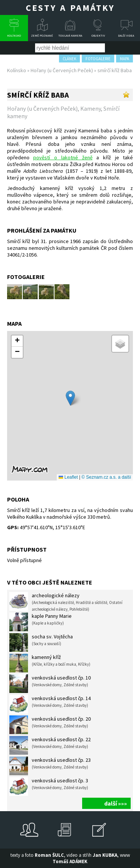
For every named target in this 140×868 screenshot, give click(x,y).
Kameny (91, 108)
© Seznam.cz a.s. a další (106, 477)
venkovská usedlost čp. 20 (50, 725)
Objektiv (98, 36)
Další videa (126, 36)
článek (69, 59)
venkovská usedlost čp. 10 (50, 684)
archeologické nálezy (66, 602)
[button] (70, 398)
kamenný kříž (50, 663)
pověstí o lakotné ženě (63, 157)
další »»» (116, 803)
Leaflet (68, 477)
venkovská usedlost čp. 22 (50, 745)
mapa (125, 59)
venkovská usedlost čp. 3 (49, 786)
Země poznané (42, 36)
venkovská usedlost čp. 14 (50, 704)
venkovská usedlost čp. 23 (50, 766)
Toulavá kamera (70, 36)
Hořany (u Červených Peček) (62, 70)
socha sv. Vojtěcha (41, 642)
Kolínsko (14, 36)
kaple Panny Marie (41, 622)
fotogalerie (98, 59)
